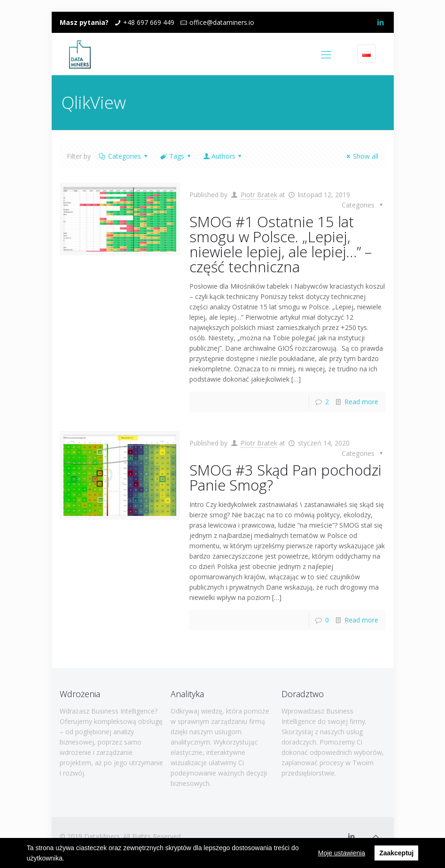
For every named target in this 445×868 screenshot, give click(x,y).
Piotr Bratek (259, 195)
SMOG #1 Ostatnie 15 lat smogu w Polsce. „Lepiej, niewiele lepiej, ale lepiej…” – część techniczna (281, 244)
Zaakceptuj (396, 853)
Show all (361, 156)
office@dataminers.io (222, 22)
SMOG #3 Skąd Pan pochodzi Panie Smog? (285, 477)
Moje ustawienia (342, 853)
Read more (361, 402)
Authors (223, 156)
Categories (124, 156)
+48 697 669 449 (149, 22)
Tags (176, 156)
